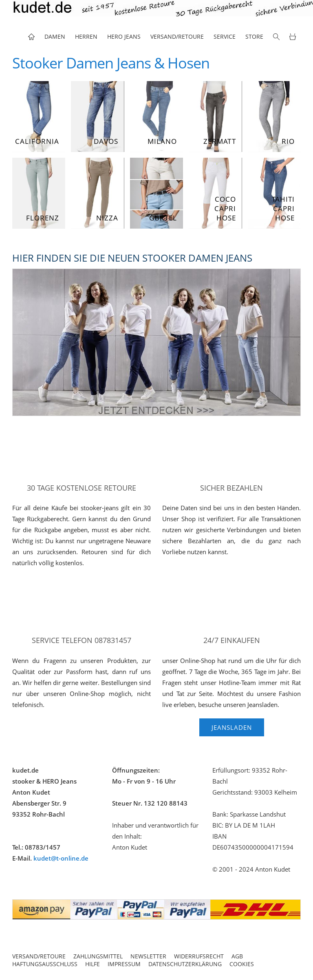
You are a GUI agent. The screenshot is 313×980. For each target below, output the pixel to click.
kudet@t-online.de (61, 858)
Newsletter (148, 956)
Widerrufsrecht (199, 956)
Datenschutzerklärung (185, 964)
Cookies (242, 964)
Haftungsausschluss (45, 964)
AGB (237, 956)
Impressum (124, 964)
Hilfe (93, 964)
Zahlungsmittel (98, 956)
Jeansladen (232, 727)
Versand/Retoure (39, 956)
